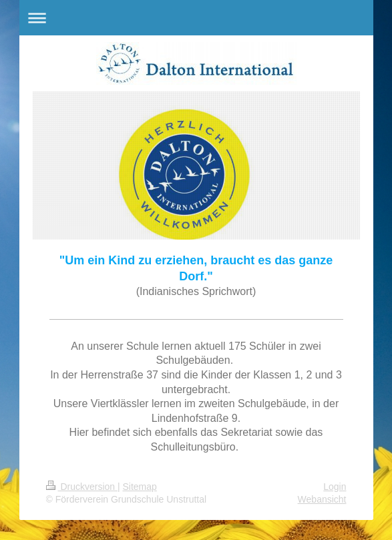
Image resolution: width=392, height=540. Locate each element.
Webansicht (322, 499)
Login (335, 487)
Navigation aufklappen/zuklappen (196, 18)
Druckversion (82, 487)
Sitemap (140, 487)
